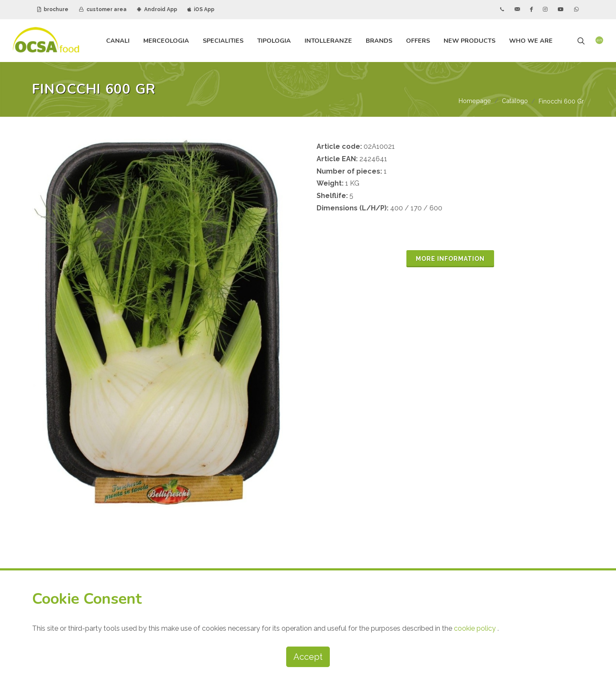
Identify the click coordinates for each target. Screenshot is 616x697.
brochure (53, 9)
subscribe (375, 545)
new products (469, 41)
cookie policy (476, 628)
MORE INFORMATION (450, 259)
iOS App (201, 9)
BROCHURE (444, 458)
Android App (157, 9)
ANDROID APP (448, 502)
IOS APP (519, 502)
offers (418, 41)
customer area (103, 9)
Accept (308, 657)
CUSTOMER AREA (454, 480)
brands (379, 41)
